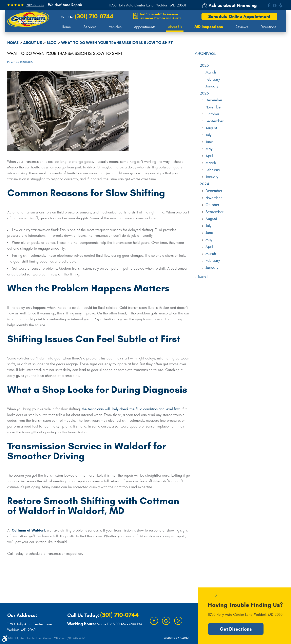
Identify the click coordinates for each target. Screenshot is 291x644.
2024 (204, 184)
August (211, 128)
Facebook (269, 5)
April (209, 156)
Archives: (205, 54)
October (212, 114)
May (209, 149)
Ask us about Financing (233, 5)
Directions (268, 27)
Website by (176, 638)
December (214, 100)
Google (275, 5)
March (211, 72)
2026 (204, 65)
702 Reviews (35, 5)
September (215, 121)
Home (66, 27)
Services (90, 27)
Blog (52, 43)
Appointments (145, 27)
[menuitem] (66, 27)
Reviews (242, 27)
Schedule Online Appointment (239, 16)
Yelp (281, 5)
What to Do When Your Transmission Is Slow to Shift (117, 43)
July (208, 135)
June (209, 142)
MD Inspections (209, 27)
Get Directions (236, 629)
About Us (175, 27)
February (213, 79)
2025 (204, 93)
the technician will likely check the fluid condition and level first (131, 409)
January (212, 86)
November (214, 107)
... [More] (201, 277)
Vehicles (115, 27)
